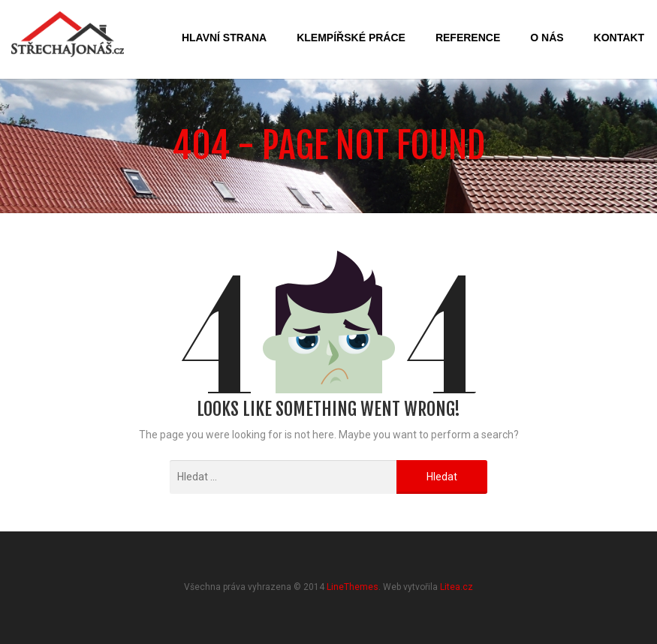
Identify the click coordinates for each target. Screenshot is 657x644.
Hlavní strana (224, 38)
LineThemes (353, 587)
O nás (547, 38)
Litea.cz (457, 587)
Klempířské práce (351, 38)
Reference (468, 38)
